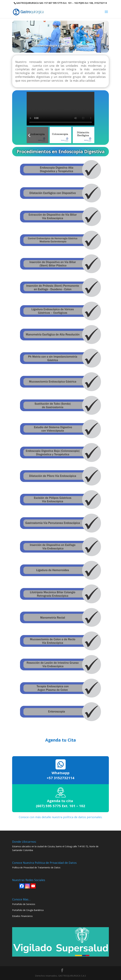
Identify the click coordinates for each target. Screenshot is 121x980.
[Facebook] (22, 886)
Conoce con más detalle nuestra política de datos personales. (61, 817)
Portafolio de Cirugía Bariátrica (28, 910)
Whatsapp (60, 773)
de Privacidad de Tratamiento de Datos (40, 867)
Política (16, 867)
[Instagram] (27, 886)
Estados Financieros (22, 916)
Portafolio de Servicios (24, 904)
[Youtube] (33, 886)
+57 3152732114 (60, 778)
